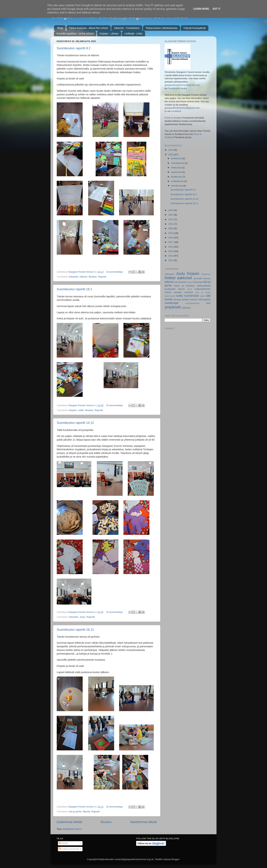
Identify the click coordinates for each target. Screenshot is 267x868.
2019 (171, 233)
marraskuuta (178, 163)
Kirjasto (73, 410)
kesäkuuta (177, 177)
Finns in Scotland (174, 118)
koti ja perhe (75, 812)
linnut (190, 289)
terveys (177, 300)
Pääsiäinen (206, 274)
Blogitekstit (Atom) (72, 829)
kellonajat (198, 282)
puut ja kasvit (203, 292)
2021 (171, 224)
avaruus (207, 278)
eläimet (84, 277)
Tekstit (63, 843)
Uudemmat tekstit (69, 822)
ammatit (198, 278)
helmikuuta (177, 186)
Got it (217, 9)
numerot (188, 292)
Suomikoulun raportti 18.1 (74, 289)
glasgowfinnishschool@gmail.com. (183, 108)
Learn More (201, 9)
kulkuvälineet (204, 286)
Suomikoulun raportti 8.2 (74, 48)
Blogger (175, 859)
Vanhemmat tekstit (143, 822)
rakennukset (170, 296)
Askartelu (73, 277)
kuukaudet (170, 289)
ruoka (179, 296)
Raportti (102, 277)
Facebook (176, 111)
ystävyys (186, 308)
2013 (171, 260)
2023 (171, 215)
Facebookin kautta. (178, 88)
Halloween (170, 274)
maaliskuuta (178, 181)
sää (208, 296)
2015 (171, 251)
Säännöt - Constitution (127, 28)
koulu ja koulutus (184, 286)
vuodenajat (171, 303)
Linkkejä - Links (133, 33)
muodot (178, 292)
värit (208, 303)
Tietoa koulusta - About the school (88, 28)
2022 (171, 219)
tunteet (185, 300)
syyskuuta (177, 172)
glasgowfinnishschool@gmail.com (182, 85)
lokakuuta (176, 168)
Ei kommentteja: (115, 272)
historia (190, 282)
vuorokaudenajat (192, 303)
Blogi (60, 28)
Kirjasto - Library (109, 33)
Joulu (82, 617)
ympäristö (173, 307)
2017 (171, 242)
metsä (168, 292)
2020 (171, 228)
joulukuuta (177, 158)
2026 (171, 150)
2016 (171, 247)
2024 (171, 210)
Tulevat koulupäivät (194, 28)
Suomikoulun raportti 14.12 (75, 423)
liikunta (86, 812)
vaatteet (194, 300)
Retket (170, 278)
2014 (171, 256)
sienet (202, 296)
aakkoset (184, 278)
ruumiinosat (191, 296)
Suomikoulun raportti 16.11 (75, 630)
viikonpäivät (204, 300)
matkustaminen (202, 289)
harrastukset (180, 282)
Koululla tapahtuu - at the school (75, 33)
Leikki (81, 410)
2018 (171, 238)
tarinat (169, 299)
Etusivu (106, 822)
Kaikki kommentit (69, 849)
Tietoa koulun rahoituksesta (161, 28)
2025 (171, 155)
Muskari (93, 277)
